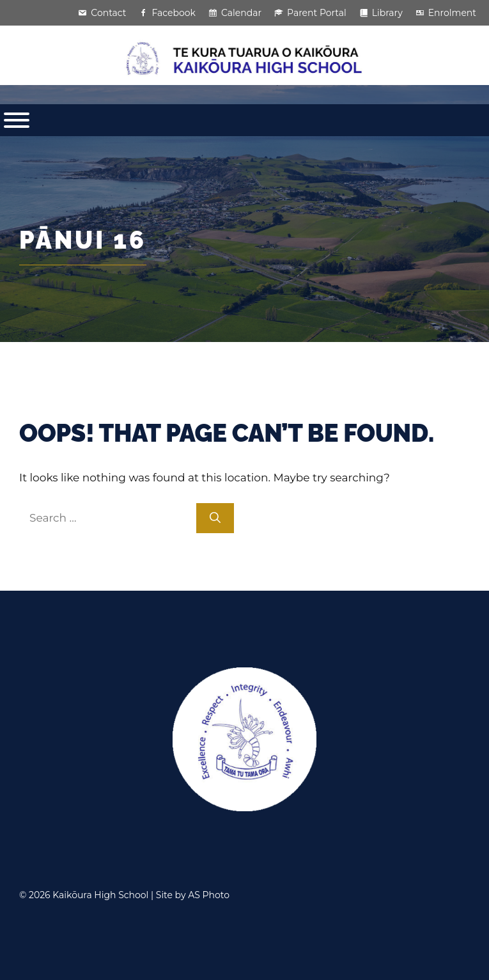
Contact (108, 13)
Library (387, 13)
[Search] (215, 518)
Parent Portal (317, 13)
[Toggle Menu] (17, 120)
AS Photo (209, 895)
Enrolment (452, 13)
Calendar (241, 13)
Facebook (173, 13)
